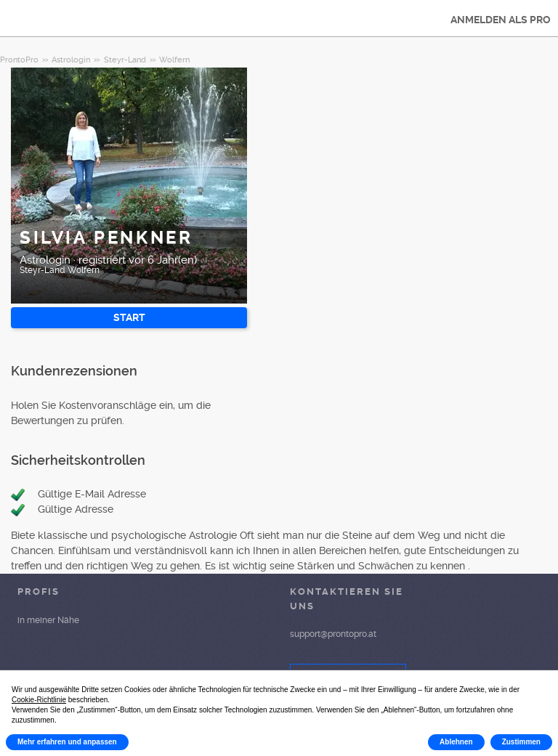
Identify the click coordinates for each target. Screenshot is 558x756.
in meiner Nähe (48, 620)
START (129, 317)
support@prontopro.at (333, 634)
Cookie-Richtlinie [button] (39, 700)
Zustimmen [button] (521, 742)
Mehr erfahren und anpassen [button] (67, 742)
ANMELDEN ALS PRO (501, 20)
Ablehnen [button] (456, 742)
